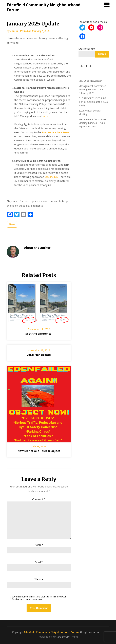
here (45, 116)
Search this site (87, 49)
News (12, 224)
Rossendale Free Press (56, 132)
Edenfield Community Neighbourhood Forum (44, 7)
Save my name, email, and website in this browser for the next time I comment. (39, 598)
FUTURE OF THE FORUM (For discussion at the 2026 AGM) (93, 102)
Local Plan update (39, 355)
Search (102, 54)
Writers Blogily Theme (66, 637)
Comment (39, 499)
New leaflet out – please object (39, 451)
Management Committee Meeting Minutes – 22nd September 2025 (92, 123)
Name (39, 545)
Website (39, 579)
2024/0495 (51, 177)
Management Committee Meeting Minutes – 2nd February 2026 (92, 89)
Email (39, 562)
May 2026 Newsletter (90, 81)
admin (14, 31)
